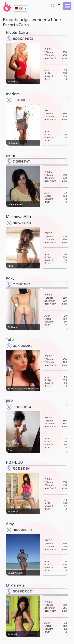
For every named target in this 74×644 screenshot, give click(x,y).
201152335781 (19, 223)
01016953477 (18, 284)
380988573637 (20, 591)
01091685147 (18, 161)
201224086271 (19, 530)
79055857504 (19, 468)
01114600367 (18, 100)
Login (59, 6)
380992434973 (20, 39)
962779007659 (20, 346)
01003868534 (19, 407)
